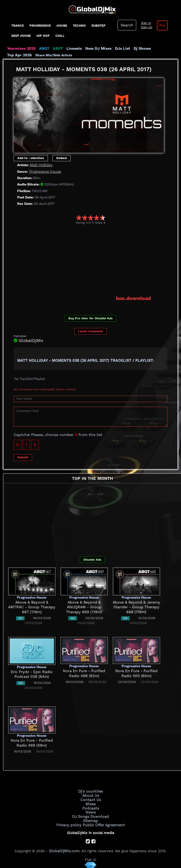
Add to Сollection (31, 158)
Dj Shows (137, 49)
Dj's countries (90, 791)
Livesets (72, 49)
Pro (161, 25)
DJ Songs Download (90, 815)
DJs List (118, 49)
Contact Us (90, 799)
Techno (79, 26)
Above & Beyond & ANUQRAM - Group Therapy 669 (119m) (84, 607)
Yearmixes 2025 (21, 49)
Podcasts (91, 807)
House (62, 26)
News (91, 811)
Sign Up (146, 27)
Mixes (90, 803)
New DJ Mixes (95, 49)
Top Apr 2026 (160, 49)
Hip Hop (43, 36)
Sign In (145, 23)
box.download (134, 298)
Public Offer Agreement (103, 823)
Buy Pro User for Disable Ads (90, 318)
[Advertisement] (97, 260)
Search (127, 25)
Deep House (21, 36)
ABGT (43, 49)
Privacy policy (70, 823)
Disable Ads (92, 559)
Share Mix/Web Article (25, 55)
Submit (23, 457)
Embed (62, 158)
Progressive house (45, 172)
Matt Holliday (41, 165)
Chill (60, 36)
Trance (18, 26)
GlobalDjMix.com (64, 848)
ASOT (56, 49)
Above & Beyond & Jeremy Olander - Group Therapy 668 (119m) (136, 607)
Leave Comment (90, 331)
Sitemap (90, 819)
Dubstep (99, 26)
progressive (40, 26)
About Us (91, 795)
